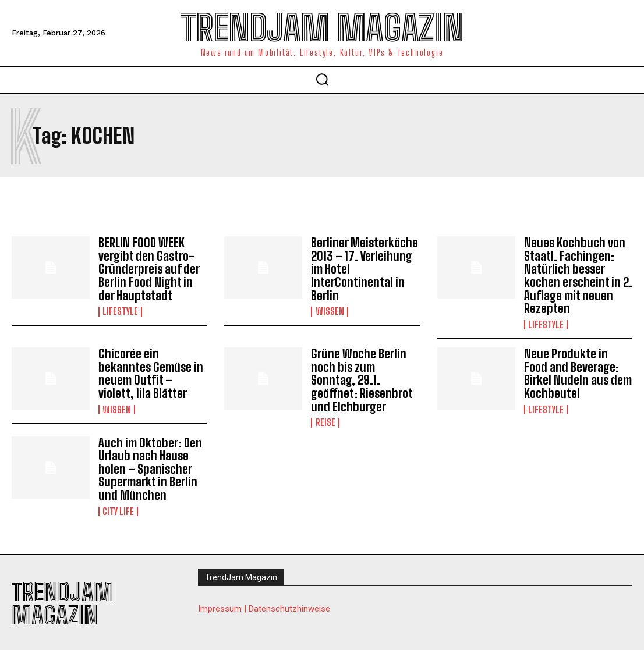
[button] (322, 79)
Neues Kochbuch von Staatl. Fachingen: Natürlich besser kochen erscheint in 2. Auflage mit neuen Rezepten (575, 275)
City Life (118, 505)
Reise (325, 418)
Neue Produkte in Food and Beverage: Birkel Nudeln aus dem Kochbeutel (576, 371)
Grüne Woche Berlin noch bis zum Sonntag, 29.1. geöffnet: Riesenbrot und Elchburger (364, 377)
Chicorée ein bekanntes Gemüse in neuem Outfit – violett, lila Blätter (152, 371)
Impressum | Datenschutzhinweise (264, 602)
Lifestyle (120, 310)
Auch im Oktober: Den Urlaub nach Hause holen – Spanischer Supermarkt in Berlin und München (147, 464)
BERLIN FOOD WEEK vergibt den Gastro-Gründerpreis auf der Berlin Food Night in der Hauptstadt (153, 268)
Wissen (329, 310)
